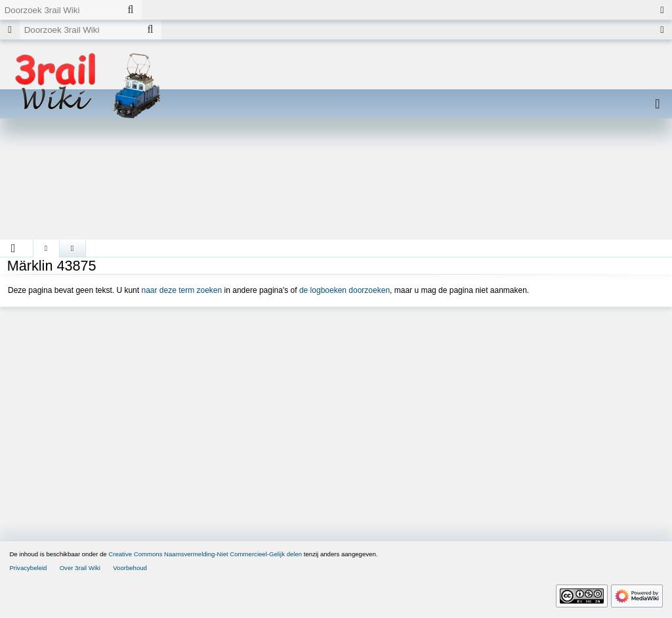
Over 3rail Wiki (80, 568)
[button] (13, 248)
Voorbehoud (130, 568)
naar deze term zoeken (181, 290)
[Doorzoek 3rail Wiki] (60, 10)
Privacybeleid (28, 568)
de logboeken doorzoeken (345, 290)
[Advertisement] (336, 184)
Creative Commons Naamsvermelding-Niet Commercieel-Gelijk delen (205, 554)
